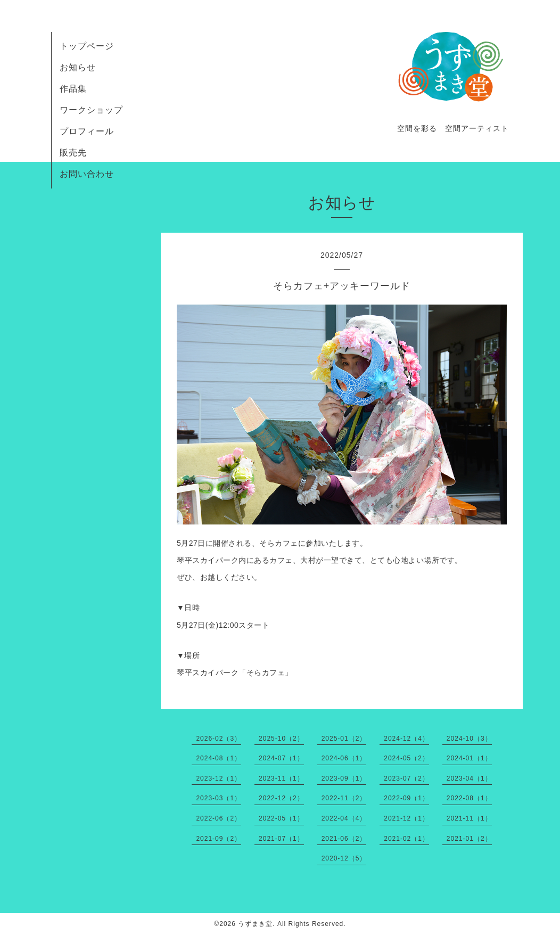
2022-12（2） (281, 798)
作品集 (73, 89)
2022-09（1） (406, 798)
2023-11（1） (281, 778)
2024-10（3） (469, 739)
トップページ (87, 46)
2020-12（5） (344, 858)
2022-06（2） (219, 818)
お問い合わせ (87, 174)
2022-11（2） (344, 798)
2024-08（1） (219, 758)
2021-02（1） (406, 839)
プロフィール (87, 131)
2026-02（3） (219, 739)
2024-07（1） (281, 758)
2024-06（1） (344, 758)
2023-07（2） (406, 778)
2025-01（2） (344, 739)
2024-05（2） (406, 758)
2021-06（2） (344, 839)
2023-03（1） (219, 798)
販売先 (73, 153)
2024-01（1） (469, 758)
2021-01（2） (469, 839)
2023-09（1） (344, 778)
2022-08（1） (469, 798)
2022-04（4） (344, 818)
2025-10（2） (281, 739)
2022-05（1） (281, 818)
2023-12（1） (219, 778)
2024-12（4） (406, 739)
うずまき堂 (255, 924)
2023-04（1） (469, 778)
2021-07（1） (281, 839)
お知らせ (78, 67)
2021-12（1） (406, 818)
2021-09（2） (219, 839)
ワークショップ (91, 110)
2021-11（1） (469, 818)
